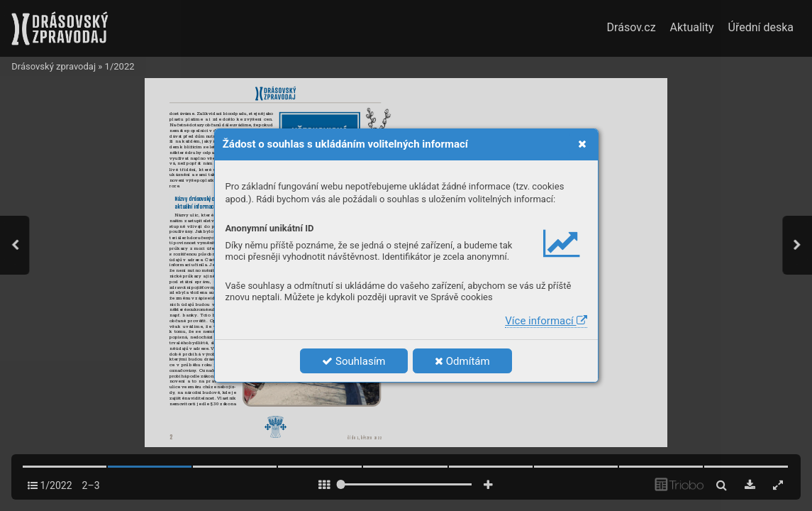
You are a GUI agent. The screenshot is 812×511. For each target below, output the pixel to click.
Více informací (546, 321)
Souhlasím (354, 361)
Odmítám (462, 361)
